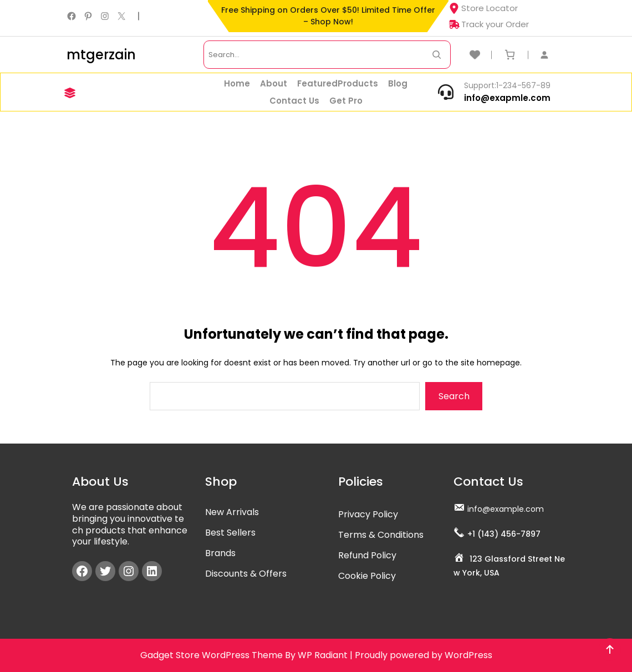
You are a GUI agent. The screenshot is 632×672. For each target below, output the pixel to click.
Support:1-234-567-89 (507, 85)
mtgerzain (101, 55)
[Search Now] (437, 55)
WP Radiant (323, 655)
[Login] (550, 55)
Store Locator (483, 8)
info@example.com (506, 509)
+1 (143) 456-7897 (504, 534)
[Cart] (510, 55)
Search (454, 396)
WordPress (468, 655)
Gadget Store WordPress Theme (211, 655)
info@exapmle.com (507, 98)
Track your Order (489, 24)
